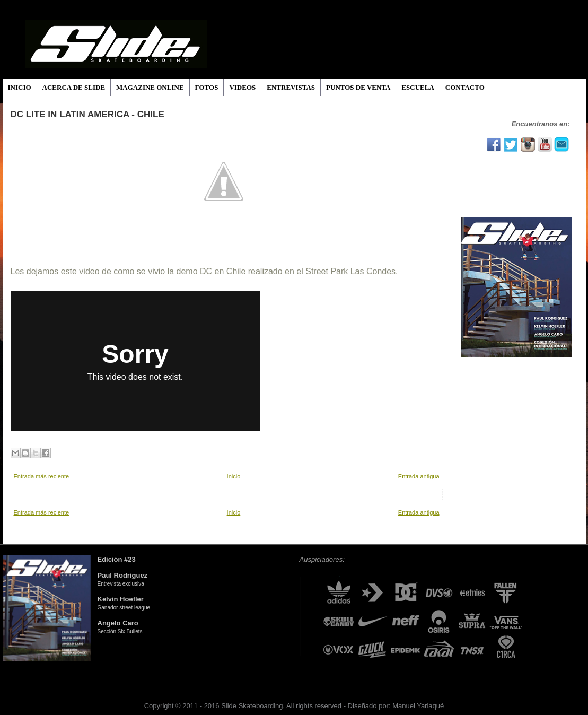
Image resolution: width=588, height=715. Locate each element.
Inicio (234, 476)
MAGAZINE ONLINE (150, 87)
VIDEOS (242, 87)
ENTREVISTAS (291, 87)
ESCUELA (418, 87)
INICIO (20, 87)
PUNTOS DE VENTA (358, 87)
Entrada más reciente (42, 476)
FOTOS (207, 87)
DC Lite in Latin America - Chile (87, 114)
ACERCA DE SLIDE (74, 87)
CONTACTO (465, 87)
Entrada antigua (419, 476)
